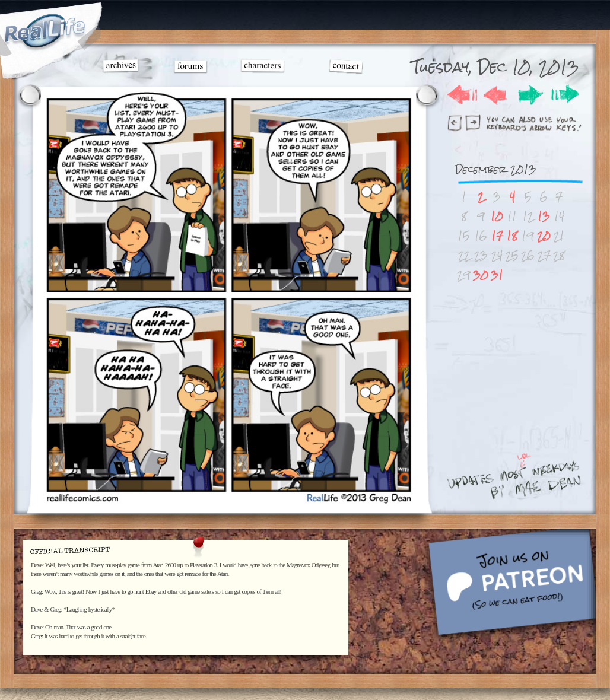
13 (544, 216)
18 (512, 236)
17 (497, 236)
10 (497, 216)
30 (481, 275)
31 (497, 275)
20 (544, 236)
